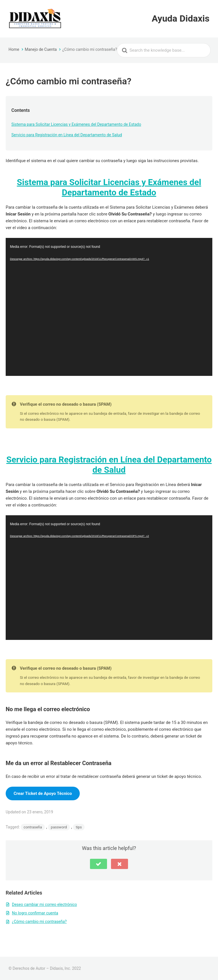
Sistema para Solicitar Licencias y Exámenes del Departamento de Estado (76, 124)
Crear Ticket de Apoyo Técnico (43, 793)
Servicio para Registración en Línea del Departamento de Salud (67, 135)
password (59, 827)
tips (79, 827)
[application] (109, 307)
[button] (98, 864)
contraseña (33, 827)
